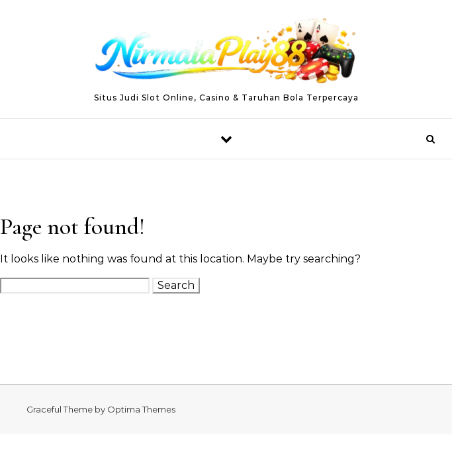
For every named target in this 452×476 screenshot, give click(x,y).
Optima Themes (141, 409)
